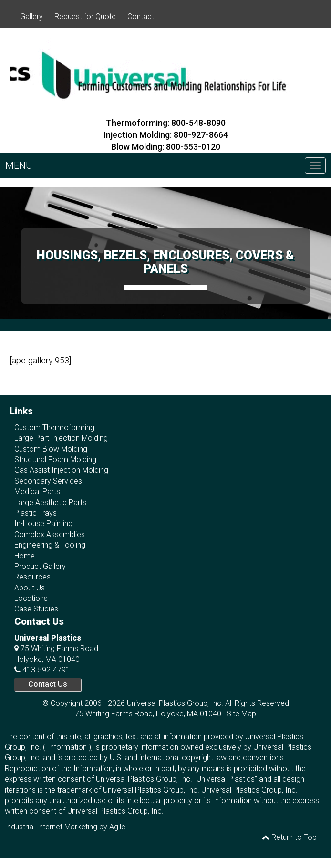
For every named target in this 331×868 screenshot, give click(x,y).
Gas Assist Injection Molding (61, 470)
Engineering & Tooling (50, 545)
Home (25, 556)
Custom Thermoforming (54, 428)
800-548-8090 (198, 123)
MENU (19, 165)
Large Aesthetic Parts (50, 502)
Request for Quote (85, 16)
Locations (31, 598)
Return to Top (289, 837)
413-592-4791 (46, 670)
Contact (141, 16)
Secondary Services (48, 481)
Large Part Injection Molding (61, 438)
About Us (30, 588)
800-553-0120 (193, 147)
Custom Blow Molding (51, 449)
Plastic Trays (36, 513)
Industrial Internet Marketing (51, 827)
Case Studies (36, 609)
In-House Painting (43, 523)
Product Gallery (40, 566)
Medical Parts (37, 491)
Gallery (31, 16)
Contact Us (48, 684)
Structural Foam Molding (55, 460)
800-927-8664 (201, 135)
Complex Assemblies (50, 534)
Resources (32, 577)
